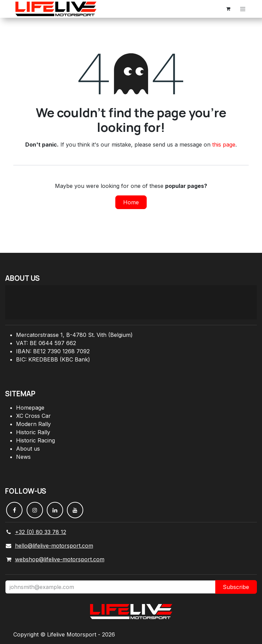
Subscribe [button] (236, 587)
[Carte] (131, 302)
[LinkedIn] (55, 510)
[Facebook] (14, 510)
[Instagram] (35, 510)
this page (224, 145)
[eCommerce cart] (228, 9)
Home (131, 202)
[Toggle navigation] (243, 9)
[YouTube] (75, 510)
